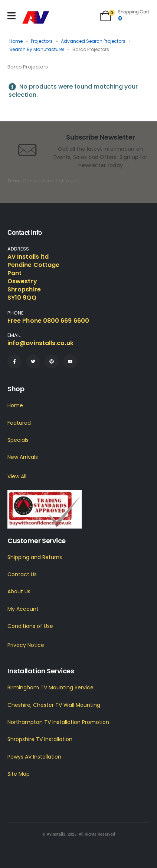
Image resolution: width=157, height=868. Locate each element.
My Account (23, 609)
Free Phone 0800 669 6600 (48, 321)
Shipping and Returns (35, 557)
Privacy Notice (26, 645)
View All (17, 476)
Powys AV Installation (34, 757)
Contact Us (22, 574)
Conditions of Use (30, 626)
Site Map (19, 774)
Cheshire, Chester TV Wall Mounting (54, 705)
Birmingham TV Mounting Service (50, 687)
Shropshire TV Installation (40, 739)
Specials (18, 440)
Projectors (42, 41)
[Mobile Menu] (12, 16)
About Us (19, 591)
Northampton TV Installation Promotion (58, 722)
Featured (19, 423)
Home (16, 41)
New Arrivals (23, 457)
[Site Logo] (36, 18)
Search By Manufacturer (37, 49)
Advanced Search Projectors (93, 41)
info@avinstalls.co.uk (40, 343)
